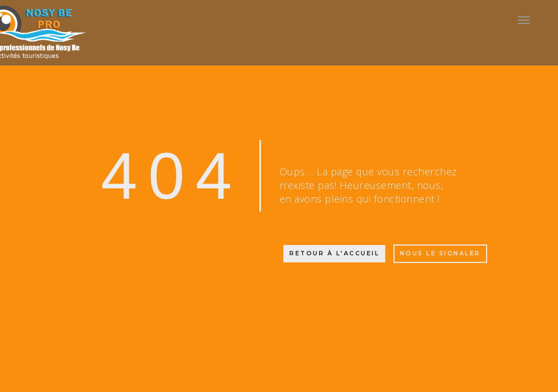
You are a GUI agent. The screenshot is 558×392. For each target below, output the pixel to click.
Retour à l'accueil (334, 253)
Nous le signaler (440, 253)
